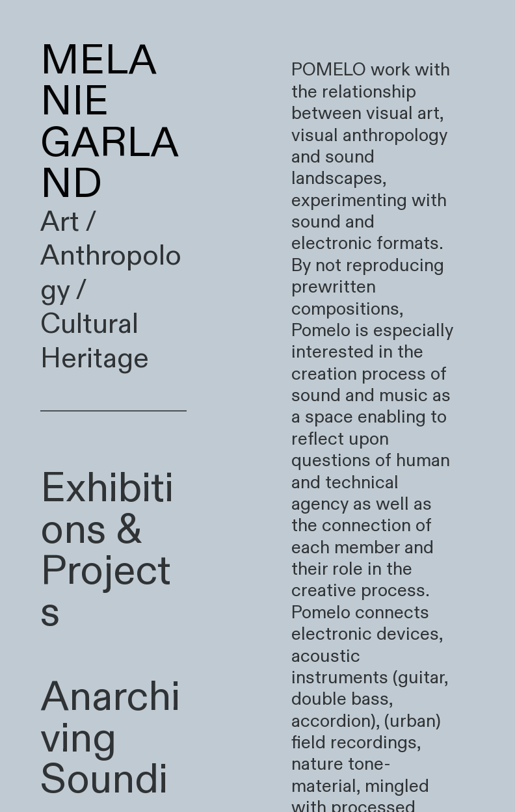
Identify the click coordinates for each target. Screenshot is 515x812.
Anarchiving (110, 718)
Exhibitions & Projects (107, 551)
